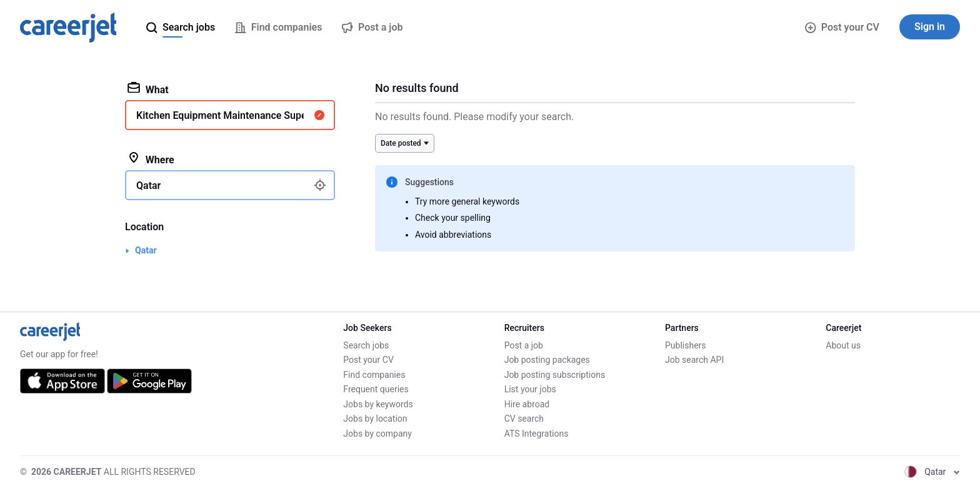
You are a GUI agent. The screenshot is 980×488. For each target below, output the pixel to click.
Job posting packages (547, 360)
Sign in (930, 27)
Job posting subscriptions (555, 375)
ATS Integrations (537, 434)
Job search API (694, 360)
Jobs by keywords (378, 404)
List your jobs (530, 389)
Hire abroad (527, 404)
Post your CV (842, 27)
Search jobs (366, 345)
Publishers (686, 345)
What (148, 89)
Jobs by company (377, 434)
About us (843, 345)
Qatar (146, 250)
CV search (524, 419)
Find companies (374, 375)
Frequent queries (376, 389)
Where (151, 159)
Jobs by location (375, 419)
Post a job (524, 345)
